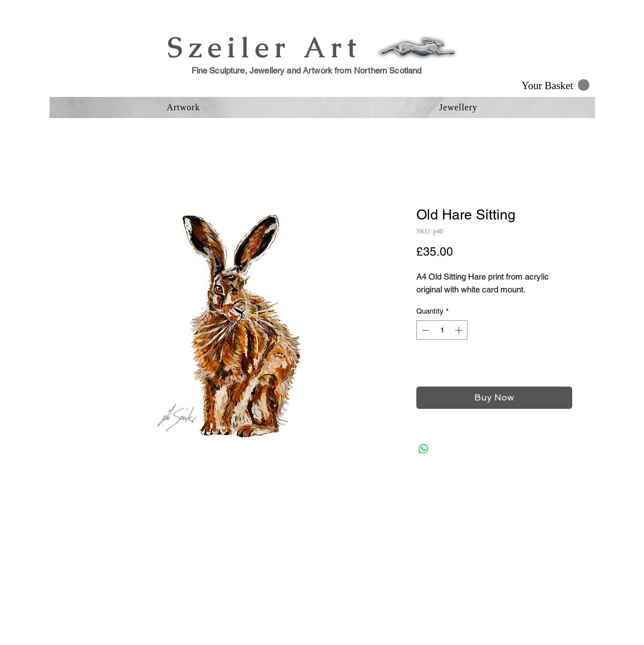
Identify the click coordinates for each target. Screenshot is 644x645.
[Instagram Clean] (558, 543)
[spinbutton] (442, 330)
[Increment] (460, 330)
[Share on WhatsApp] (424, 449)
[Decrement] (425, 330)
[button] (555, 85)
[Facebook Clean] (535, 543)
